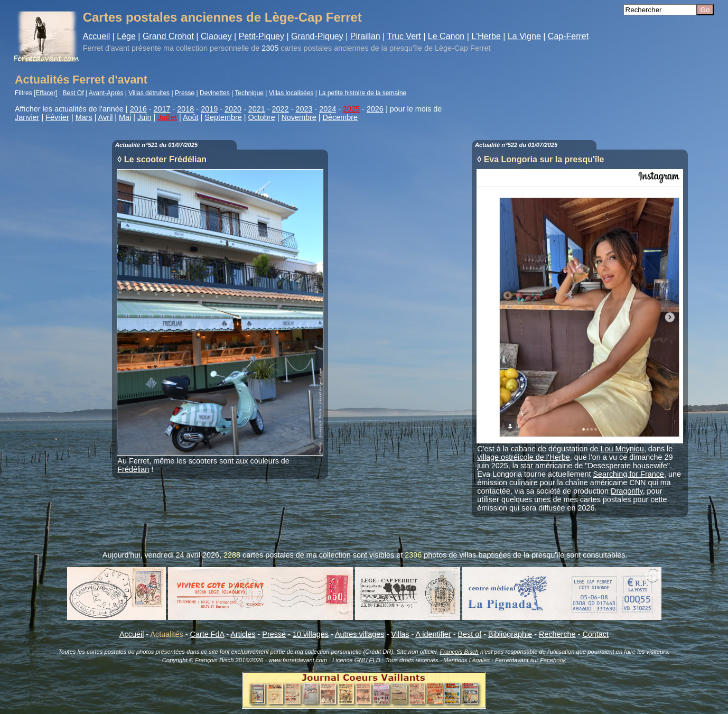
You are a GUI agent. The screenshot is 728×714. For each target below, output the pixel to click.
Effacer (45, 93)
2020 (233, 109)
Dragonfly (627, 491)
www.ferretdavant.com (298, 660)
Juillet (167, 117)
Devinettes (215, 93)
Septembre (223, 117)
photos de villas (450, 555)
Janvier (27, 117)
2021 (257, 109)
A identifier (433, 634)
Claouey (216, 36)
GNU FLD (367, 660)
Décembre (340, 117)
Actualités (166, 634)
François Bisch (459, 652)
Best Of (73, 93)
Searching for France (629, 474)
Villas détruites (149, 93)
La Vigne (524, 36)
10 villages (311, 634)
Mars (84, 117)
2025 (351, 109)
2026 (375, 109)
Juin (144, 117)
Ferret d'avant (106, 48)
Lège (126, 36)
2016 (138, 109)
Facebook (553, 660)
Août (191, 117)
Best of (469, 634)
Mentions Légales (466, 660)
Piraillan (365, 36)
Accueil (97, 36)
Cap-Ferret (568, 36)
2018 (185, 109)
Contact (595, 634)
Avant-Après (106, 93)
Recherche (557, 634)
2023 (304, 109)
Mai (125, 117)
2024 (328, 109)
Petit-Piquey (262, 36)
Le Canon (446, 36)
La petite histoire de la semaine (362, 93)
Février (57, 117)
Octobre (261, 117)
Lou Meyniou (622, 449)
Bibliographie (510, 634)
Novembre (298, 117)
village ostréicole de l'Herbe (524, 457)
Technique (249, 93)
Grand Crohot (168, 36)
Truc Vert (404, 36)
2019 (209, 109)
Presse (185, 93)
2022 (281, 109)
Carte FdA (207, 634)
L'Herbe (486, 36)
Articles (243, 634)
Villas (400, 634)
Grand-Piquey (317, 36)
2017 (162, 109)
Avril (106, 117)
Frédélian (133, 469)
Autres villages (360, 634)
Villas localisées (291, 93)
